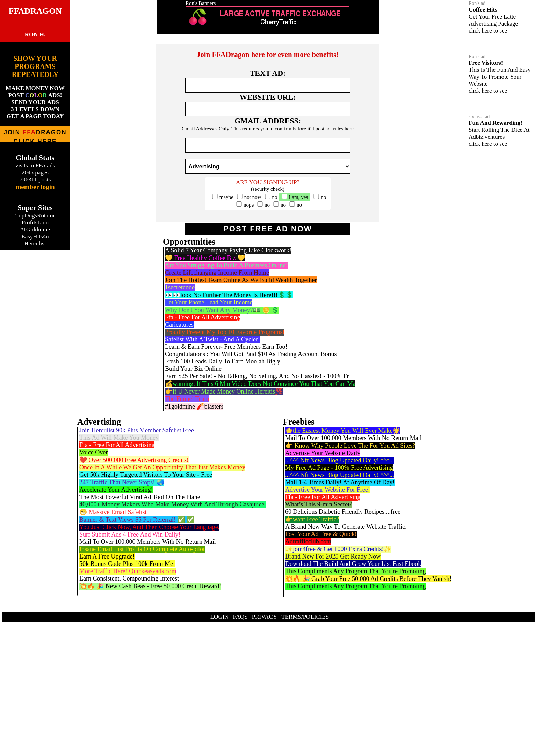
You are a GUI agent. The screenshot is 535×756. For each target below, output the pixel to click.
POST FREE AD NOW (268, 229)
